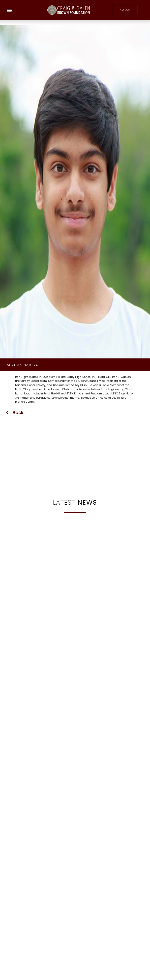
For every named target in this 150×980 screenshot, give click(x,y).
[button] (9, 10)
